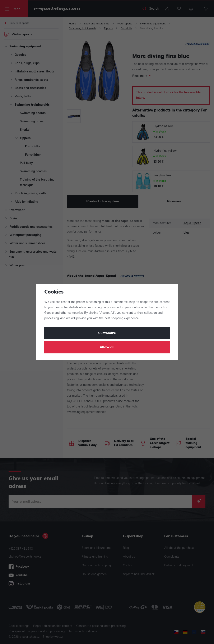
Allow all (107, 347)
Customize (107, 333)
